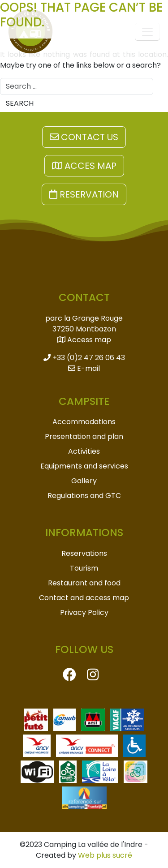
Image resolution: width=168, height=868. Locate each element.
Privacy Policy (84, 612)
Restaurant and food (84, 583)
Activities (84, 451)
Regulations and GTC (84, 496)
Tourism (84, 568)
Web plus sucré (105, 855)
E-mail (84, 368)
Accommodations (84, 422)
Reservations (84, 553)
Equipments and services (84, 466)
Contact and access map (84, 598)
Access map (84, 340)
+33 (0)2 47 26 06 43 (84, 358)
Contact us (84, 137)
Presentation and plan (84, 436)
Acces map (84, 166)
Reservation (84, 194)
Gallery (84, 481)
